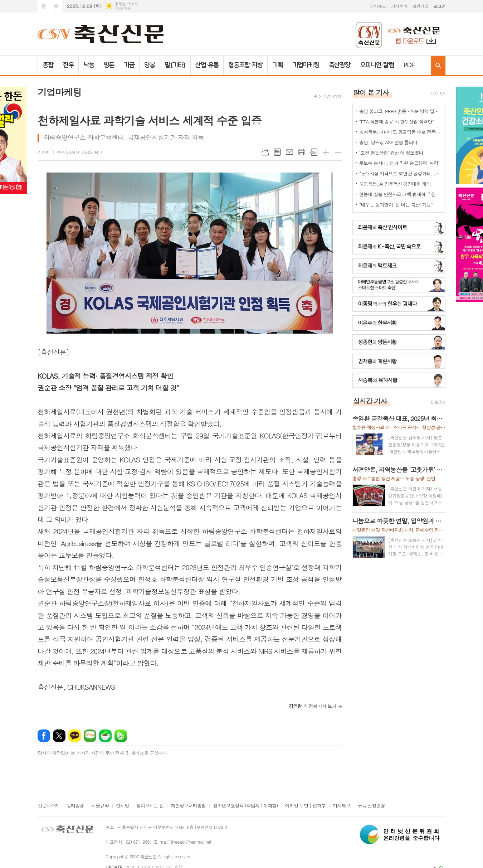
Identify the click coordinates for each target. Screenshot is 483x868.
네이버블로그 (90, 736)
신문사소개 (48, 806)
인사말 (123, 806)
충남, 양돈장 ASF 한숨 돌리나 (388, 142)
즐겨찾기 (56, 6)
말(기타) (175, 65)
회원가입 (420, 6)
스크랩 (314, 152)
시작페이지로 (44, 6)
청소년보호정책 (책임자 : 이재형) (245, 806)
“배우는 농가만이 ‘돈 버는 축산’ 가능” (396, 205)
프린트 (302, 152)
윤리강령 (75, 806)
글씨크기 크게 (326, 152)
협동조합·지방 (245, 65)
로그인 (439, 6)
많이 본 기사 (371, 92)
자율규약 (100, 806)
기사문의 (399, 6)
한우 (68, 65)
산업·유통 (207, 65)
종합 (48, 65)
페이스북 (44, 736)
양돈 (109, 65)
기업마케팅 (306, 65)
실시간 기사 (370, 401)
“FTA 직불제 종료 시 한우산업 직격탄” (397, 122)
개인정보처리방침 (188, 806)
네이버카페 (105, 736)
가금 (129, 65)
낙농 (89, 65)
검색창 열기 (438, 65)
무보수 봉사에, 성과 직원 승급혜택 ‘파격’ (399, 163)
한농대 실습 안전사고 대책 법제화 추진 (397, 194)
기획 (278, 65)
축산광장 (340, 65)
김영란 (44, 152)
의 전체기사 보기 (313, 706)
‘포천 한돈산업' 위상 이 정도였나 (391, 153)
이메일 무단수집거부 (306, 806)
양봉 (150, 65)
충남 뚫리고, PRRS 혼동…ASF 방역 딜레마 (400, 111)
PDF (409, 65)
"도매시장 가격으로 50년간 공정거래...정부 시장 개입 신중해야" (400, 173)
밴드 (121, 736)
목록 (277, 152)
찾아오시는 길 (150, 806)
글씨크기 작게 (338, 152)
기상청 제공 (123, 8)
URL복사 (265, 152)
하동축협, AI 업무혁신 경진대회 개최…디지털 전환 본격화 (400, 184)
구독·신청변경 (371, 806)
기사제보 (378, 6)
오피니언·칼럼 (377, 65)
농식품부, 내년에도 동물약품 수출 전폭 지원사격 (400, 132)
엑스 (59, 736)
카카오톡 (75, 736)
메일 (289, 152)
